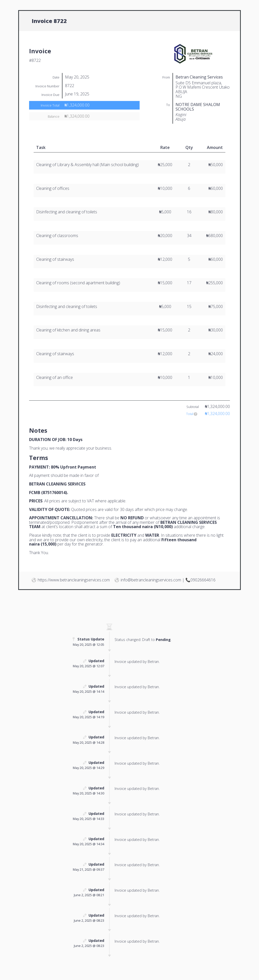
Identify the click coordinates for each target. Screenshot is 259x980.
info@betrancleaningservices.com (151, 580)
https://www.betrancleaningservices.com (74, 580)
